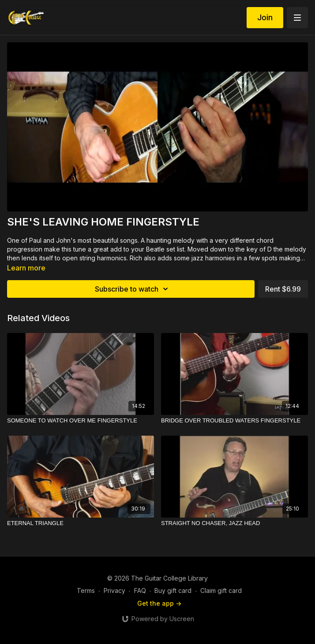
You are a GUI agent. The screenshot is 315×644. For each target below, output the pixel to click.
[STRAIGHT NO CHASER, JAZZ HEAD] (234, 523)
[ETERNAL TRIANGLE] (81, 523)
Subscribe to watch (133, 289)
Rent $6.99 (283, 289)
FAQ (140, 590)
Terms (86, 590)
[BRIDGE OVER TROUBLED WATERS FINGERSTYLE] (234, 421)
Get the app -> (159, 603)
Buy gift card (173, 590)
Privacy (114, 590)
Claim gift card (221, 590)
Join (265, 17)
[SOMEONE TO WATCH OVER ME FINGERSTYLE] (81, 421)
